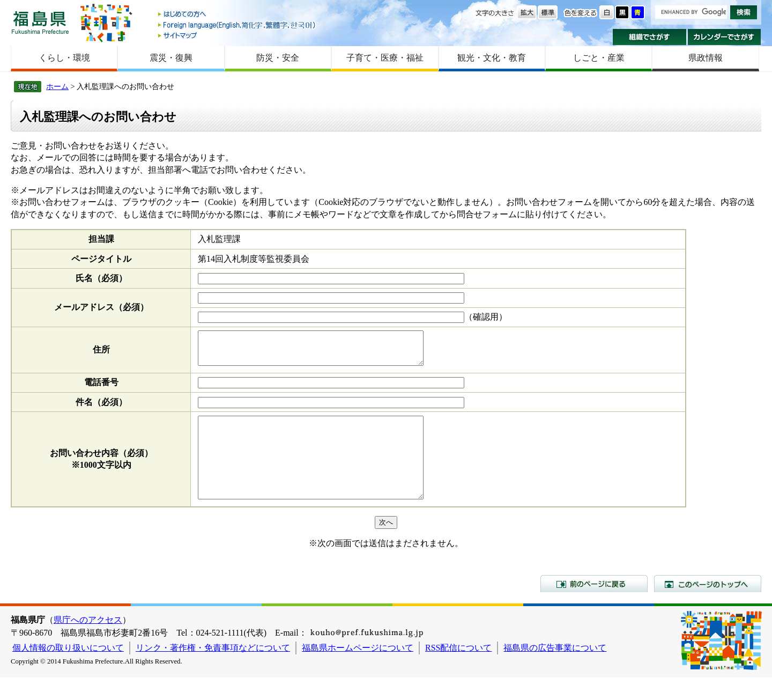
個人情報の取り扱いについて (68, 670)
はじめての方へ (237, 15)
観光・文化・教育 (492, 58)
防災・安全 (278, 58)
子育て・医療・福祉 (385, 58)
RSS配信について (458, 670)
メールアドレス (101, 307)
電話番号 (101, 389)
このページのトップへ (708, 606)
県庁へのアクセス (88, 642)
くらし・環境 (64, 58)
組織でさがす (649, 37)
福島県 (40, 22)
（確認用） (486, 317)
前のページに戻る (594, 606)
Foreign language (237, 25)
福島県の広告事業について (555, 670)
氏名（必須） (101, 278)
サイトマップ (237, 35)
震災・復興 (171, 58)
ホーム (57, 86)
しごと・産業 (599, 58)
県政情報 (706, 58)
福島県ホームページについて (358, 670)
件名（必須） (101, 408)
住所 (101, 353)
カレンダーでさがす (725, 37)
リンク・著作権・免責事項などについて (213, 670)
